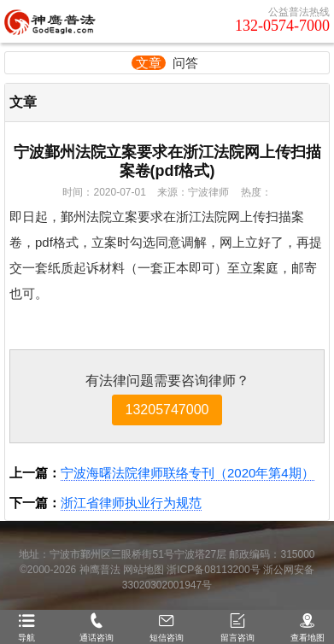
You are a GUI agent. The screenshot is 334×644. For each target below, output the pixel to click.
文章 (149, 63)
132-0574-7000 (282, 26)
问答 (185, 63)
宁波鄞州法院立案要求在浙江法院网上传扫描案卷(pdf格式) (167, 161)
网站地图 (144, 570)
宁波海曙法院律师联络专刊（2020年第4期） (188, 473)
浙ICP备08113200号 (213, 570)
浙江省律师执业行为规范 (131, 503)
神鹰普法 (100, 570)
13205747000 (167, 410)
